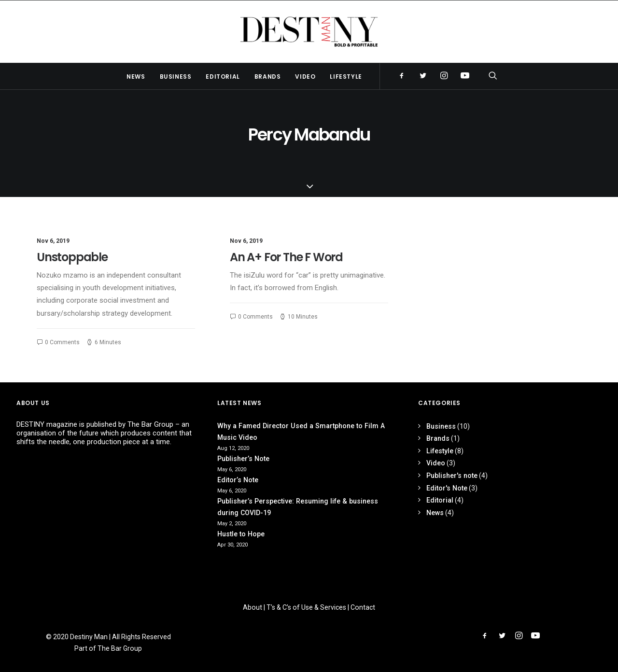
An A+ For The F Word (286, 257)
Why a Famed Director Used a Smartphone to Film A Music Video (301, 432)
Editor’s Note (238, 480)
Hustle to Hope (241, 534)
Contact (363, 607)
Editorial (223, 77)
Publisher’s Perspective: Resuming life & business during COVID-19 (298, 507)
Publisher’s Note (243, 459)
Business (176, 77)
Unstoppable (72, 257)
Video (305, 77)
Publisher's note (452, 476)
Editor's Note (447, 488)
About (253, 607)
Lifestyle (346, 77)
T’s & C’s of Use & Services (306, 607)
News (136, 77)
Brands (268, 77)
